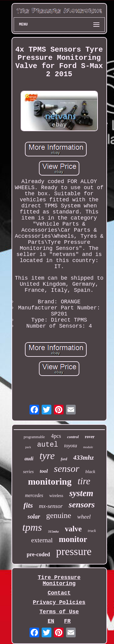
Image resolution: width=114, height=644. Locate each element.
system (81, 493)
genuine (59, 515)
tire (84, 481)
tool (44, 471)
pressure (74, 552)
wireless (56, 496)
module (88, 447)
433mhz (84, 458)
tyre (47, 456)
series (28, 472)
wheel (84, 517)
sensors (82, 504)
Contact (59, 593)
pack (28, 447)
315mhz (53, 531)
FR (67, 621)
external (42, 540)
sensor (67, 469)
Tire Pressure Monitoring (59, 581)
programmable (34, 437)
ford (64, 459)
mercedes (34, 495)
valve (73, 529)
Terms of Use (59, 612)
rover (90, 437)
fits (28, 505)
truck (92, 531)
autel (48, 445)
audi (29, 459)
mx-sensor (51, 506)
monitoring (50, 481)
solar (34, 516)
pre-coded (38, 554)
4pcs (56, 436)
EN (51, 621)
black (90, 472)
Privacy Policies (59, 602)
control (73, 437)
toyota (71, 446)
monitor (73, 539)
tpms (32, 527)
